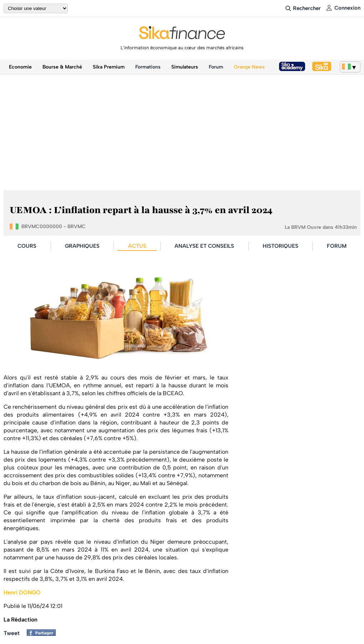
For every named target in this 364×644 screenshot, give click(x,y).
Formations (148, 67)
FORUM (337, 246)
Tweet (12, 633)
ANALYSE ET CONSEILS (204, 246)
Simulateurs (185, 67)
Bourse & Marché (62, 67)
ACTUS (137, 246)
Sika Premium (109, 67)
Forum (216, 67)
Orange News (249, 67)
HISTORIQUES (280, 246)
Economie (20, 67)
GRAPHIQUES (82, 246)
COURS (27, 246)
